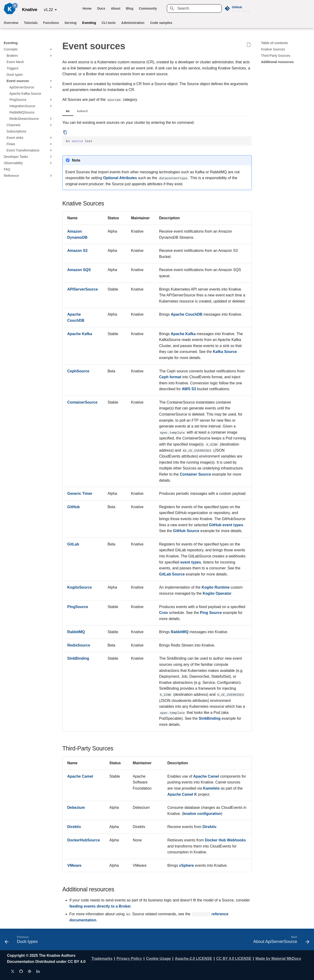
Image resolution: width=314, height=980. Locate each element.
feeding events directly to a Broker (100, 906)
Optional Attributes (120, 178)
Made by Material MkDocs (278, 959)
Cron (163, 613)
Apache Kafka (80, 334)
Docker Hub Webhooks (225, 840)
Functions (51, 23)
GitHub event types (226, 525)
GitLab (73, 544)
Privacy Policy (129, 959)
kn (68, 111)
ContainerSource (82, 402)
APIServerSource (83, 289)
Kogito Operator (217, 593)
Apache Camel (80, 776)
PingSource (78, 607)
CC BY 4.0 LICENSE (234, 959)
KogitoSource (80, 587)
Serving (70, 23)
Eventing (89, 23)
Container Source (195, 474)
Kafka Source (225, 352)
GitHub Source (186, 531)
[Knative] (11, 8)
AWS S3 (189, 389)
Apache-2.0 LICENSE (193, 959)
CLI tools (109, 23)
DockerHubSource (84, 840)
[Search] (194, 8)
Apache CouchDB (187, 314)
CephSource (78, 371)
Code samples (161, 23)
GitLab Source (172, 574)
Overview (11, 23)
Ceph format (170, 377)
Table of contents (275, 43)
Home (87, 8)
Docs (101, 8)
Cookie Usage (158, 959)
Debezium (76, 808)
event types (191, 562)
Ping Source (211, 613)
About (116, 8)
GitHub (73, 507)
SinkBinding (78, 658)
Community (148, 8)
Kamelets (211, 788)
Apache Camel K (182, 794)
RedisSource (79, 645)
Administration (133, 23)
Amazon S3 (77, 251)
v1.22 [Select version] (48, 10)
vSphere (186, 865)
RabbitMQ (76, 632)
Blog (130, 8)
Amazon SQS (79, 270)
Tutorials (31, 23)
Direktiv (74, 827)
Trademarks (102, 959)
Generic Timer (80, 494)
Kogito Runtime (215, 587)
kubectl (82, 111)
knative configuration (202, 814)
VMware (74, 865)
